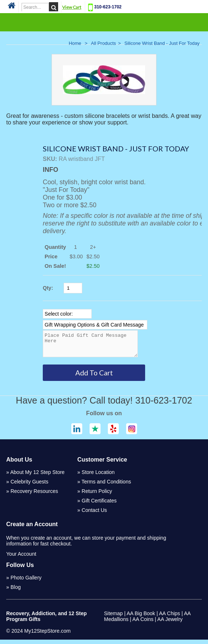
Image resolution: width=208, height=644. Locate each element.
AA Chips (170, 618)
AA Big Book (141, 618)
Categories (104, 22)
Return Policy (97, 495)
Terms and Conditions (106, 486)
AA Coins (143, 624)
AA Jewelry (170, 624)
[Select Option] (67, 314)
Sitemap (114, 618)
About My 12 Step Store (37, 477)
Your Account (21, 558)
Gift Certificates (99, 505)
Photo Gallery (26, 582)
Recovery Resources (34, 495)
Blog (16, 591)
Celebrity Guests (29, 486)
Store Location (98, 477)
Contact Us (94, 514)
